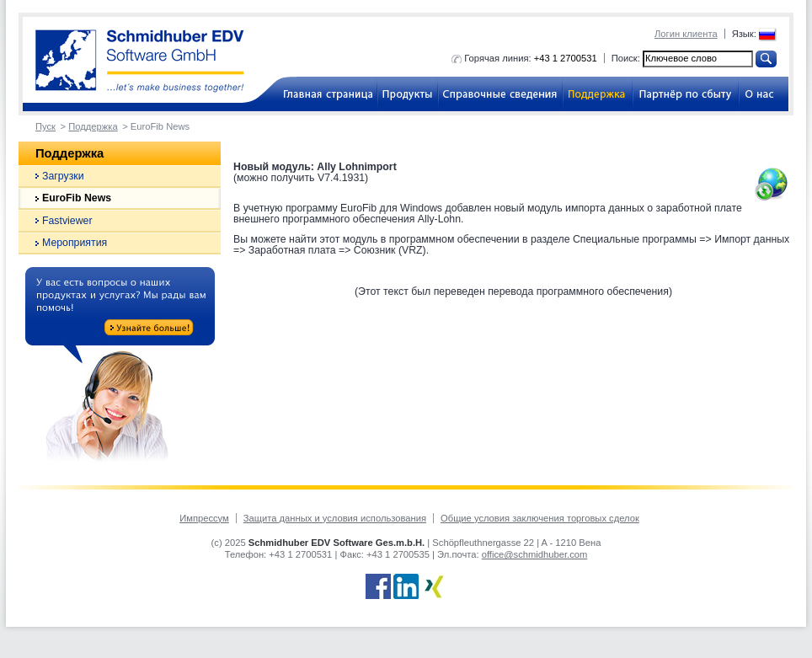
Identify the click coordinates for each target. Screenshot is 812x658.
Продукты (408, 94)
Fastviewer (67, 221)
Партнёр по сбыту (686, 94)
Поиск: (626, 58)
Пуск (45, 126)
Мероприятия (75, 243)
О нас (764, 94)
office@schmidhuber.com (535, 554)
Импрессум (204, 518)
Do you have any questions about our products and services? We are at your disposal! (120, 367)
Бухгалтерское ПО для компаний (322, 94)
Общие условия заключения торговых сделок (540, 518)
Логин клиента (686, 34)
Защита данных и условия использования (335, 518)
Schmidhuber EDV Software (140, 61)
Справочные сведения (500, 94)
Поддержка (598, 94)
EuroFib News (77, 198)
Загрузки (63, 176)
